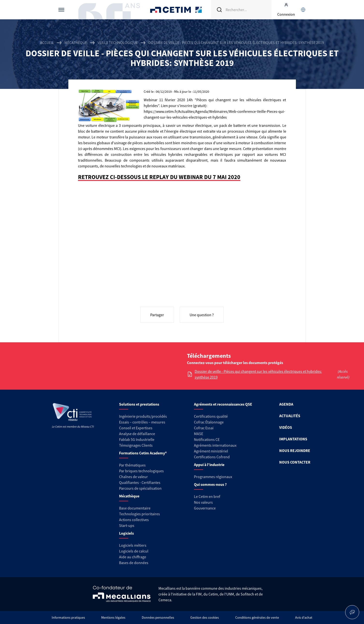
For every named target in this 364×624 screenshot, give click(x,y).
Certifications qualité (211, 416)
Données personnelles (158, 617)
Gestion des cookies (205, 617)
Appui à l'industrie (209, 465)
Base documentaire (135, 508)
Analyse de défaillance (137, 434)
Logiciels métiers (133, 545)
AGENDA (286, 404)
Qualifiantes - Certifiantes (140, 482)
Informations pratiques (68, 617)
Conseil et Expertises (136, 428)
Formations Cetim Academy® (143, 453)
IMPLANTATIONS (293, 439)
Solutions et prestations (139, 404)
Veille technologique (118, 43)
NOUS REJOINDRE (295, 451)
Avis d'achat (304, 617)
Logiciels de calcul (134, 551)
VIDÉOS (286, 427)
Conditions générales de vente (257, 617)
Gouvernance (205, 508)
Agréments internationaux (215, 445)
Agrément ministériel (211, 451)
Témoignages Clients (136, 445)
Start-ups (127, 525)
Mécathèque (76, 43)
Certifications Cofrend (212, 457)
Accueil (47, 43)
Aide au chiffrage (133, 557)
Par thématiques (132, 465)
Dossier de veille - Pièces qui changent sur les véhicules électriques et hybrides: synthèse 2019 (258, 374)
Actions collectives (134, 520)
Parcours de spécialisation (140, 488)
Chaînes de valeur (133, 477)
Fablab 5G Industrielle (137, 439)
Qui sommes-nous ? (210, 484)
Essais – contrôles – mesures (142, 422)
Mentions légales (113, 617)
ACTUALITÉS (290, 416)
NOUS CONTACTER (295, 462)
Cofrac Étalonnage (209, 422)
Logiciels (126, 533)
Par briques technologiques (141, 471)
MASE (199, 434)
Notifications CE (207, 439)
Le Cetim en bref (207, 496)
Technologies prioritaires (139, 514)
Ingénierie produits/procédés (143, 416)
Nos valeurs (203, 502)
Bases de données (134, 563)
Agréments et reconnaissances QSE (223, 404)
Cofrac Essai (204, 428)
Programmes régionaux (213, 477)
